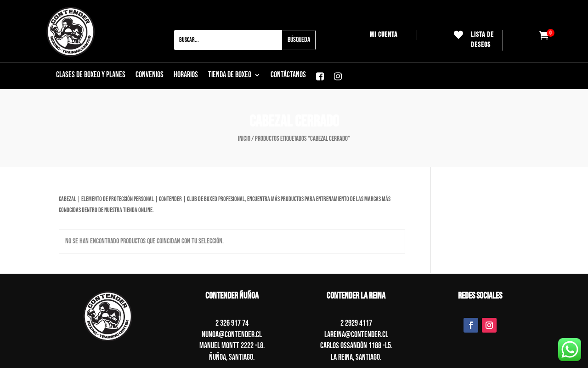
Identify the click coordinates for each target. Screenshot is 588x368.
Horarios (186, 76)
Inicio (244, 139)
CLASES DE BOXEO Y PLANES (91, 76)
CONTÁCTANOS (288, 76)
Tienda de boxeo (230, 76)
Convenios (150, 76)
